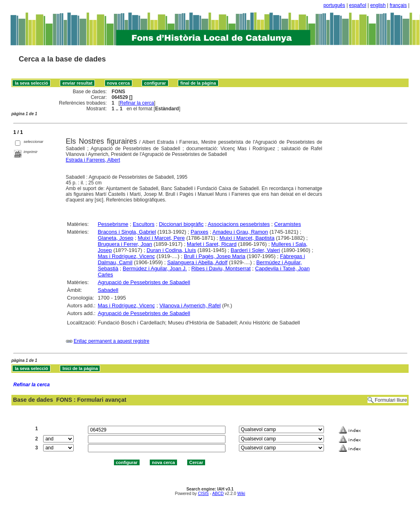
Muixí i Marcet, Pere (161, 238)
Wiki (241, 494)
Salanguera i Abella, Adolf (197, 262)
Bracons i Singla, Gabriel (127, 232)
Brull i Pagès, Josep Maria (215, 256)
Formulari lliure (391, 400)
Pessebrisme (113, 224)
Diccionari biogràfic (181, 224)
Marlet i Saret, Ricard (212, 244)
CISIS (203, 494)
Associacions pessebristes (238, 224)
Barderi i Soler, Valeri (255, 250)
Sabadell (108, 290)
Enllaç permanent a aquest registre (112, 341)
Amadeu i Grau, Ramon (240, 232)
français (398, 5)
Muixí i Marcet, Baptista (247, 238)
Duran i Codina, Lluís (171, 250)
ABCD (218, 494)
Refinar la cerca (137, 103)
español (358, 5)
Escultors (143, 224)
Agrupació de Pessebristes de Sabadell (144, 282)
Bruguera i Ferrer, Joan (125, 244)
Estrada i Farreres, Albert (93, 160)
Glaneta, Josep (115, 238)
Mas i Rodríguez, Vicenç (126, 256)
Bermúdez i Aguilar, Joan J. (155, 268)
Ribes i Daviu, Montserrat (221, 268)
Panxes (200, 232)
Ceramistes (288, 224)
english (378, 5)
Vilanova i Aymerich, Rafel (190, 305)
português (334, 5)
